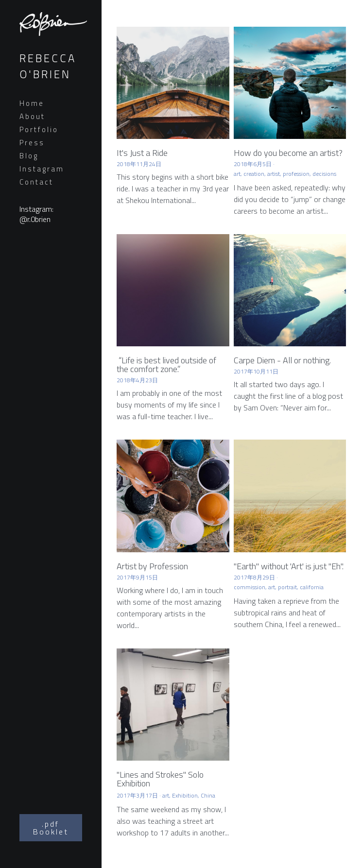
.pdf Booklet (51, 828)
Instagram (42, 169)
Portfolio (39, 129)
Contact (36, 182)
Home (32, 103)
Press (32, 143)
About (32, 116)
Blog (29, 156)
